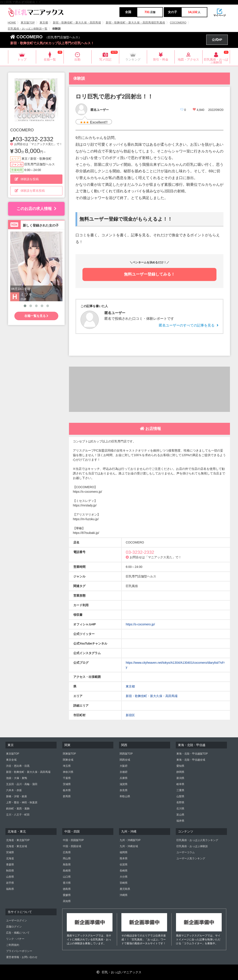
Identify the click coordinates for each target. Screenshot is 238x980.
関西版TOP (126, 754)
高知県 (67, 901)
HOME (12, 23)
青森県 (10, 865)
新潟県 (180, 778)
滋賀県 (124, 784)
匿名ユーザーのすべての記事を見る (189, 325)
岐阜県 (180, 784)
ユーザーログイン (17, 921)
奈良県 (124, 790)
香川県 (67, 883)
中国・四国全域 (72, 846)
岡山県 (67, 858)
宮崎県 (124, 883)
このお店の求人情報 (36, 209)
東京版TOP (28, 23)
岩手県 (10, 883)
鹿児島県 (125, 889)
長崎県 (124, 871)
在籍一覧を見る (36, 316)
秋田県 (10, 871)
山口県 (67, 877)
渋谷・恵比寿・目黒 (18, 766)
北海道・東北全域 (17, 846)
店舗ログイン (14, 927)
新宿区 (130, 715)
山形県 (10, 877)
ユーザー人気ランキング (191, 858)
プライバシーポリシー (19, 951)
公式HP (217, 40)
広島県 (67, 852)
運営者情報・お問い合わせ (22, 957)
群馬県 (67, 796)
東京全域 (11, 760)
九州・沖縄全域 (129, 846)
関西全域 (125, 760)
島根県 (67, 871)
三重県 (180, 790)
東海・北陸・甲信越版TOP (192, 754)
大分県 (124, 877)
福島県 (10, 889)
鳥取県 (67, 865)
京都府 (124, 772)
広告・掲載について (18, 933)
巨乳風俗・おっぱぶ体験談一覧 (28, 29)
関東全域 (68, 760)
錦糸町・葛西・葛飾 (18, 809)
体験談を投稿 (27, 179)
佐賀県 (124, 865)
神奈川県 (68, 772)
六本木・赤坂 (14, 790)
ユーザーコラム (186, 852)
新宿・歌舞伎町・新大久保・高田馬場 (77, 23)
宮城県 (10, 852)
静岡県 (180, 772)
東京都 (44, 23)
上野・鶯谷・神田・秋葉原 (22, 802)
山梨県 (180, 796)
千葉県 (67, 778)
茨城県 (67, 784)
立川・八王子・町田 (18, 815)
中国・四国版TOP (73, 840)
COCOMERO (178, 23)
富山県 (180, 815)
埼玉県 (67, 766)
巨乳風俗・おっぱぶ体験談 (192, 846)
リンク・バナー (15, 939)
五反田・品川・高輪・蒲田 (22, 784)
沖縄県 (124, 895)
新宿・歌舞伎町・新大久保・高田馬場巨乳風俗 (135, 23)
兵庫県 (124, 778)
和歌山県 (125, 796)
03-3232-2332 (34, 139)
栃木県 (67, 790)
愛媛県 (67, 895)
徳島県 (67, 889)
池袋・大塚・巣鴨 (17, 778)
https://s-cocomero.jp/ (140, 624)
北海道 (10, 858)
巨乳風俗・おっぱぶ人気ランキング (197, 840)
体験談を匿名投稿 (30, 191)
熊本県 (124, 858)
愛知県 (180, 766)
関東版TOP (69, 754)
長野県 (180, 802)
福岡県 (124, 852)
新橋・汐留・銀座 (17, 796)
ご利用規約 (13, 945)
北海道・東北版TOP (18, 840)
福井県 (180, 821)
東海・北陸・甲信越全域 (191, 760)
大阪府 (124, 766)
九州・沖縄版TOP (130, 840)
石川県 (180, 809)
